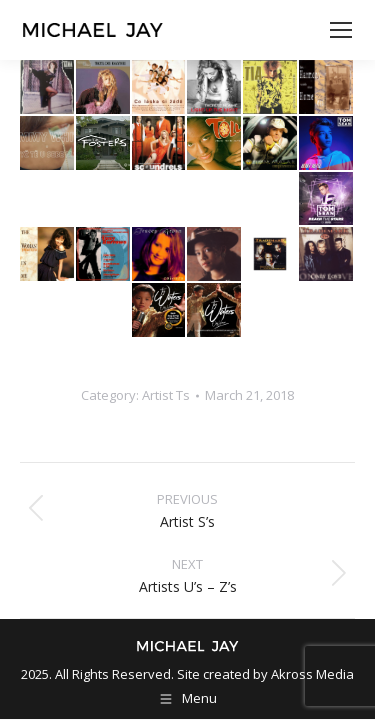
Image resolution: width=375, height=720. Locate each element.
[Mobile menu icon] (341, 30)
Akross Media (312, 674)
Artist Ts (166, 395)
